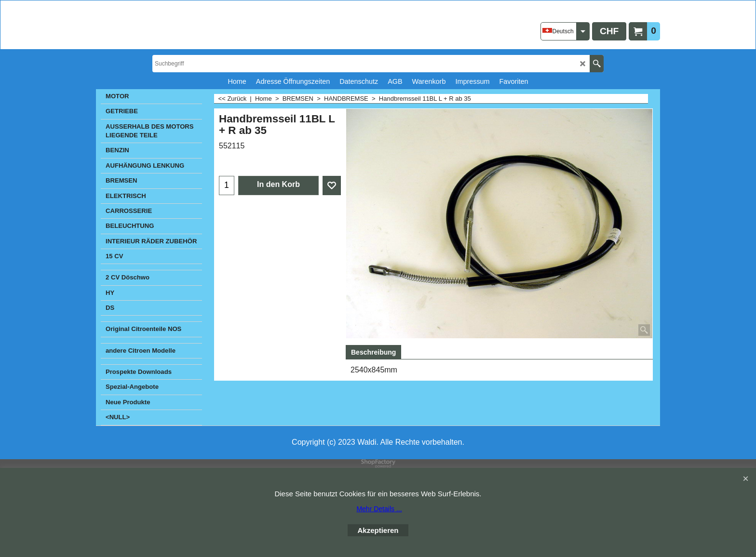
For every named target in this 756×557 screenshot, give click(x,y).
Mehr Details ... (379, 509)
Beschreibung (373, 352)
